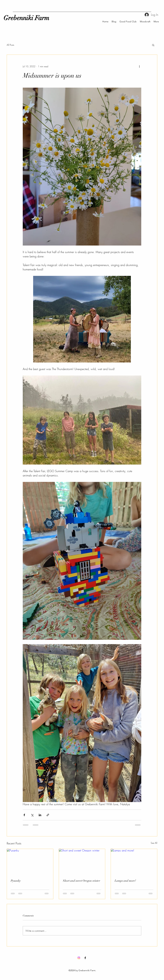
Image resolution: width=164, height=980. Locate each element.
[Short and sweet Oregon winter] (82, 862)
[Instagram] (79, 958)
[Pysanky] (30, 862)
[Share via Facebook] (24, 815)
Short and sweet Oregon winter (81, 881)
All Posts (10, 45)
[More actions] (139, 66)
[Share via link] (48, 815)
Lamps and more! (125, 881)
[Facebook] (85, 958)
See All (154, 843)
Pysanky (16, 881)
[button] (153, 45)
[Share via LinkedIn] (40, 815)
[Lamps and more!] (134, 862)
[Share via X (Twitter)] (32, 815)
